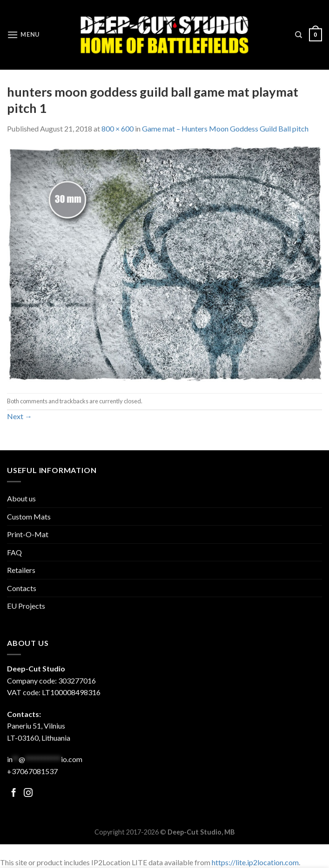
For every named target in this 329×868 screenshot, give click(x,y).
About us (21, 498)
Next (20, 416)
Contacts (22, 588)
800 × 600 (117, 128)
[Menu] (23, 35)
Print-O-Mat (28, 534)
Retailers (21, 570)
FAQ (14, 552)
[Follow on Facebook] (14, 793)
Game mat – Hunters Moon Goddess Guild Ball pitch (225, 128)
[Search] (299, 35)
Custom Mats (29, 516)
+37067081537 (32, 771)
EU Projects (26, 606)
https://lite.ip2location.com (255, 862)
